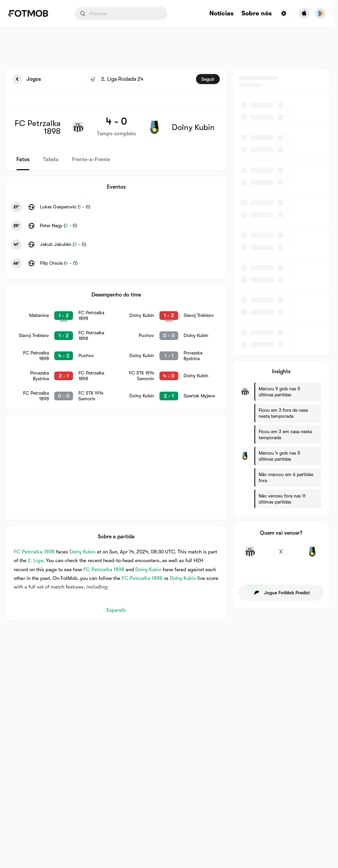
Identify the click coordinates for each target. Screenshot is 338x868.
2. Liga (36, 560)
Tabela (51, 159)
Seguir (208, 79)
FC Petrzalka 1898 (34, 552)
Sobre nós (257, 14)
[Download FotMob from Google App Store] (320, 13)
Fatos (23, 159)
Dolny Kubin (82, 552)
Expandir (116, 610)
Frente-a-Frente (91, 159)
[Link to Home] (33, 13)
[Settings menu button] (284, 13)
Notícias (221, 14)
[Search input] (121, 13)
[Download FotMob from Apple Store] (304, 13)
